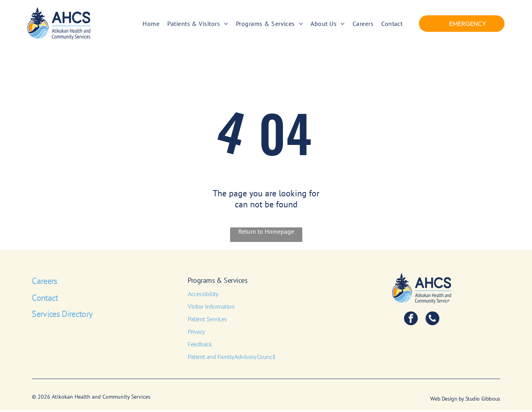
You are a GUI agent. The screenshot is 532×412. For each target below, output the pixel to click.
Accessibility (203, 296)
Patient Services (207, 321)
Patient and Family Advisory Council (231, 359)
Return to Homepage (266, 233)
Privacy (196, 333)
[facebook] (411, 321)
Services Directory (62, 316)
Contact (45, 300)
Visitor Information (211, 308)
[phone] (432, 321)
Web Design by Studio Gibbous (465, 401)
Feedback (200, 346)
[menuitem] (151, 24)
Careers (44, 283)
